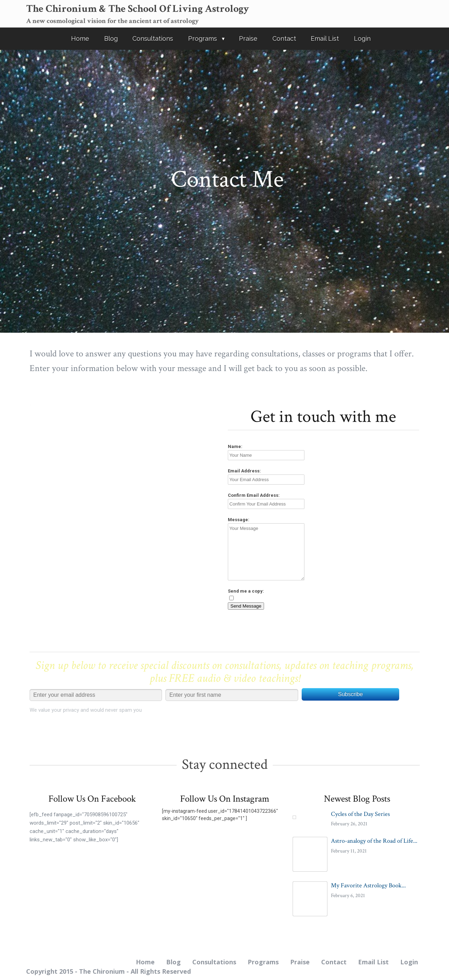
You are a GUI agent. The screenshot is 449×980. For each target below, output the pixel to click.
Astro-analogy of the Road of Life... (374, 841)
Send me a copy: (246, 591)
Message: (239, 520)
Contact (284, 38)
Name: (235, 446)
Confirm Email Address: (254, 495)
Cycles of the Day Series (360, 814)
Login (362, 38)
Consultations (153, 38)
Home (80, 38)
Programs (203, 38)
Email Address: (244, 471)
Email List (325, 38)
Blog (111, 38)
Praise (248, 38)
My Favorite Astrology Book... (368, 885)
